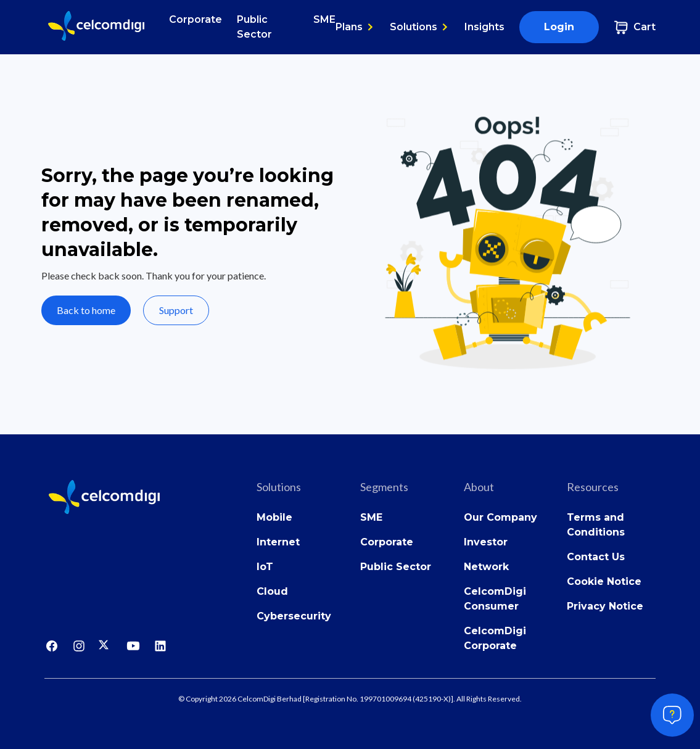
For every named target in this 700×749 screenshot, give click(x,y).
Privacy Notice (605, 606)
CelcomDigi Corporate (495, 638)
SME (324, 19)
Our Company (500, 517)
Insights (484, 27)
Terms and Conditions (596, 525)
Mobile (274, 517)
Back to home (86, 310)
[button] (355, 27)
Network (486, 567)
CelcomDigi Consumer (495, 599)
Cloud (272, 591)
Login (559, 27)
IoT (265, 567)
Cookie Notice (604, 581)
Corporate (196, 19)
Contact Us (596, 557)
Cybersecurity (294, 616)
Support (176, 310)
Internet (278, 542)
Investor (486, 542)
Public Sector (254, 27)
